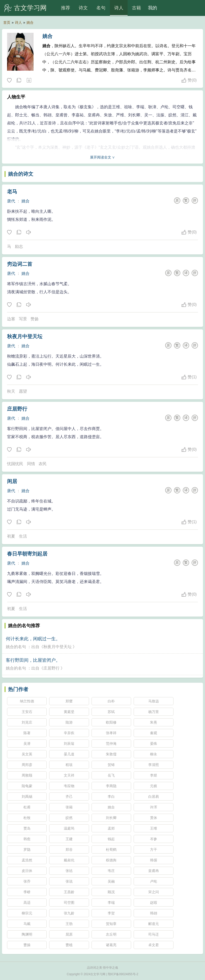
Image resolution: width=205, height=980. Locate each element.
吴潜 (27, 744)
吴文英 (27, 754)
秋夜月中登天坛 (25, 336)
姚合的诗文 (21, 174)
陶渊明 (27, 934)
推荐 (66, 8)
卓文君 (154, 945)
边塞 (11, 319)
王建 (69, 839)
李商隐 (111, 786)
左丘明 (111, 934)
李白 (111, 797)
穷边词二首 (20, 264)
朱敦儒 (111, 754)
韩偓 (154, 860)
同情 (31, 464)
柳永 (154, 754)
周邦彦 (27, 765)
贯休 (154, 818)
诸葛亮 (111, 945)
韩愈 (27, 839)
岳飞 (111, 775)
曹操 (27, 945)
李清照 (154, 765)
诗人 (119, 8)
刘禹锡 (27, 797)
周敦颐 (27, 775)
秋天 (11, 391)
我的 (153, 8)
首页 (7, 22)
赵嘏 (154, 903)
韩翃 (154, 913)
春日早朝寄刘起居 (27, 554)
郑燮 (69, 701)
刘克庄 (27, 722)
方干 (154, 850)
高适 (27, 903)
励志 (19, 246)
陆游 (69, 722)
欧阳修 (111, 722)
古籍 (136, 8)
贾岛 (27, 828)
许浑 (154, 807)
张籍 (69, 807)
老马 (12, 192)
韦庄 (111, 871)
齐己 (69, 797)
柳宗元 (27, 913)
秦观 (154, 733)
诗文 (83, 8)
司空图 (69, 903)
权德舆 (111, 860)
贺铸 (111, 765)
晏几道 (69, 754)
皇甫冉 (154, 871)
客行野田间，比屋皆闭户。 (33, 660)
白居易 (154, 797)
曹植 (69, 945)
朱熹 (154, 722)
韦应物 (69, 786)
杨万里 (154, 712)
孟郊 (111, 828)
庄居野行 (17, 409)
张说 (69, 881)
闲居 (12, 481)
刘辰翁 (69, 744)
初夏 (11, 536)
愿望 (23, 391)
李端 (111, 903)
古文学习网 (30, 8)
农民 (43, 464)
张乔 (27, 881)
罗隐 (27, 850)
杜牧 (27, 818)
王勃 (69, 924)
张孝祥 (111, 733)
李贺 (111, 913)
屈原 (69, 934)
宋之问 (154, 892)
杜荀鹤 (111, 850)
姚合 (30, 22)
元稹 (154, 786)
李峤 (27, 892)
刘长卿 (111, 818)
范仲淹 (111, 744)
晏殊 (154, 744)
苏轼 (111, 712)
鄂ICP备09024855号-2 (123, 974)
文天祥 (69, 775)
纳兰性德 (27, 701)
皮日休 (27, 871)
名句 (101, 8)
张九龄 (69, 913)
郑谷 (69, 850)
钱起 (111, 839)
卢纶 (154, 881)
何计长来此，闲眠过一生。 (33, 639)
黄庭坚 (69, 712)
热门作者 (18, 689)
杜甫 (27, 807)
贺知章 (111, 924)
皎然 (69, 818)
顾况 (111, 892)
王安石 (27, 712)
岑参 (154, 839)
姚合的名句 (16, 647)
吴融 (111, 881)
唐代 (11, 201)
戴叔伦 (69, 860)
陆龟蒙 (27, 786)
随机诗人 (29, 81)
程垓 (69, 765)
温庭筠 (69, 828)
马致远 (154, 701)
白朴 (111, 701)
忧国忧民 (15, 464)
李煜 (154, 775)
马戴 (27, 924)
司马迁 (154, 934)
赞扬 (35, 319)
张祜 (69, 871)
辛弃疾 (69, 733)
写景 (23, 319)
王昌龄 (69, 892)
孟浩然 (27, 860)
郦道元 (154, 924)
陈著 (27, 733)
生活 (23, 536)
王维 (154, 828)
